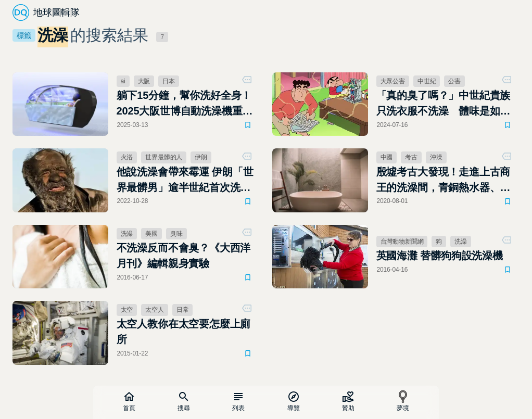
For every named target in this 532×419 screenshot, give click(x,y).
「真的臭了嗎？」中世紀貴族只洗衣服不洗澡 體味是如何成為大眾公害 (444, 104)
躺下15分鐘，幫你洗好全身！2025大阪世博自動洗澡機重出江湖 (185, 104)
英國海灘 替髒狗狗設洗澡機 (440, 256)
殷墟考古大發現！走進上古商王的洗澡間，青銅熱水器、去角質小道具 (444, 181)
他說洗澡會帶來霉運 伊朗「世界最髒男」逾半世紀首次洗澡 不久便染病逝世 (185, 181)
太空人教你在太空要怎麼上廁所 (184, 332)
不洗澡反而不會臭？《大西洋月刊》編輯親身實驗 (184, 256)
